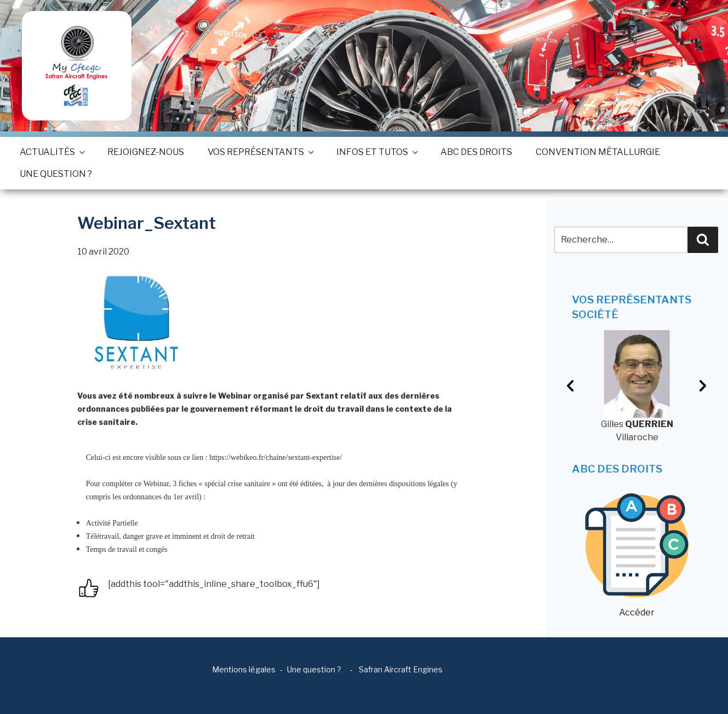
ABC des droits (476, 152)
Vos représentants (260, 152)
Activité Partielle (112, 523)
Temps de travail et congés (127, 549)
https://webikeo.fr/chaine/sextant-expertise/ (276, 457)
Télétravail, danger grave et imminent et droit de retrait (170, 536)
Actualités (52, 152)
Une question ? (56, 174)
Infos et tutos (377, 152)
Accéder (637, 555)
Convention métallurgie (598, 152)
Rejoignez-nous (146, 152)
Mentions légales (244, 669)
